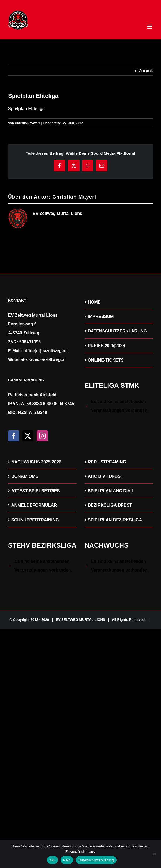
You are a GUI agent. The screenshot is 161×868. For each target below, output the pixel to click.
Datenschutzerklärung (96, 860)
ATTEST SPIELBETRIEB (36, 491)
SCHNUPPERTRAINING (35, 520)
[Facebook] (14, 436)
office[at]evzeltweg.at (45, 351)
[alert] (119, 406)
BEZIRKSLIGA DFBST (110, 505)
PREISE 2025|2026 (106, 346)
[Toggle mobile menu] (150, 27)
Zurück (146, 71)
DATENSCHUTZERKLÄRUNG (117, 331)
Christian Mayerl (27, 123)
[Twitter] (28, 436)
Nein (67, 860)
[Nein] (154, 854)
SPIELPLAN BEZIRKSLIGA (115, 520)
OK (52, 860)
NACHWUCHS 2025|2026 (36, 462)
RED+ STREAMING (107, 462)
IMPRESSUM (101, 317)
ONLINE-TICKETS (106, 360)
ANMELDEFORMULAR (34, 505)
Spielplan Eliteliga (26, 109)
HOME (94, 302)
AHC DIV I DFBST (106, 476)
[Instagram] (42, 436)
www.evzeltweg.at (48, 360)
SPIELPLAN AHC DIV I (110, 491)
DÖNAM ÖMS (25, 476)
